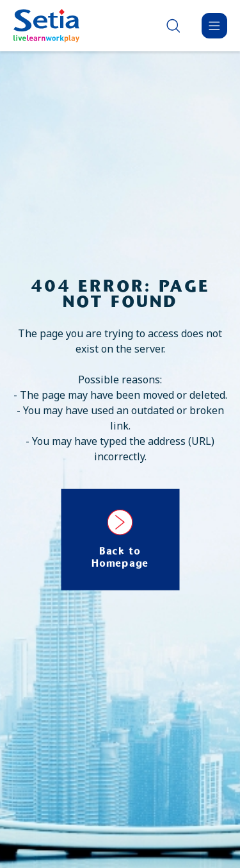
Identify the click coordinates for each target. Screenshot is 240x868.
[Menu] (214, 26)
